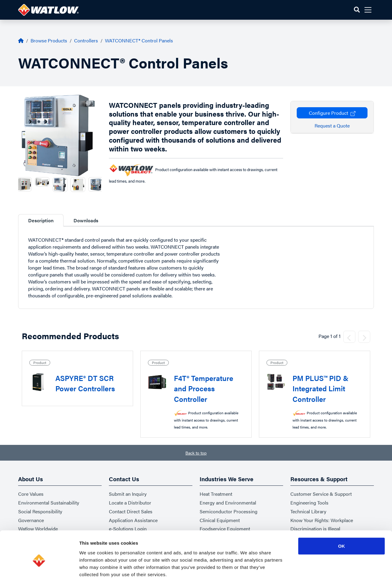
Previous (14, 184)
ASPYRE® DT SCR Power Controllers (85, 383)
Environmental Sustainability (49, 503)
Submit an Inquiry (128, 494)
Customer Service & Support (321, 494)
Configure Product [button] (332, 113)
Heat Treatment (216, 494)
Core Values (31, 494)
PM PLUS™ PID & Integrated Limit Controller (320, 388)
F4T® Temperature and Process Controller (204, 388)
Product (40, 363)
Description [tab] (41, 220)
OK (342, 521)
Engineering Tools (309, 503)
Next (106, 184)
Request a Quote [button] (332, 126)
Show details (317, 574)
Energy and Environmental (228, 503)
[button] (357, 10)
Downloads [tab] (86, 220)
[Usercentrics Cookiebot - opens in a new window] (39, 574)
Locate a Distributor (130, 503)
